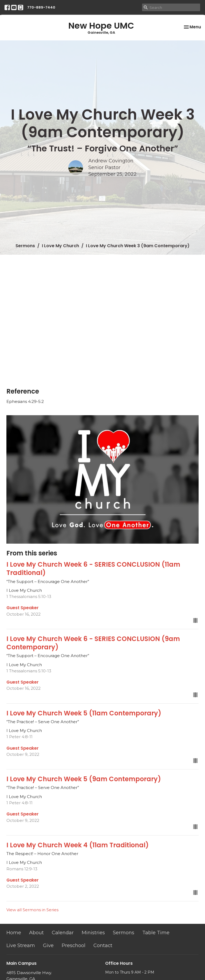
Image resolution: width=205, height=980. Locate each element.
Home (14, 933)
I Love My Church (60, 246)
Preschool (74, 945)
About (36, 933)
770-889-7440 (41, 7)
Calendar (63, 933)
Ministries (93, 933)
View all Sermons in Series (32, 910)
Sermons (25, 246)
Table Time (156, 933)
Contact (103, 945)
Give (48, 945)
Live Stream (21, 945)
